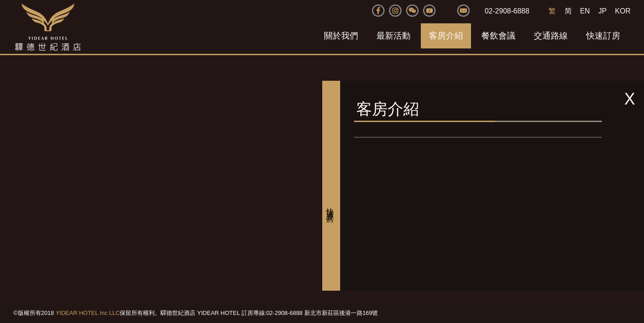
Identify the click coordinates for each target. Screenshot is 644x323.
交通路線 (551, 36)
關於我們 (341, 36)
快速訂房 (603, 36)
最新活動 (393, 36)
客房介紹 (446, 36)
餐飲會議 (498, 36)
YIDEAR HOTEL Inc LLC (88, 313)
